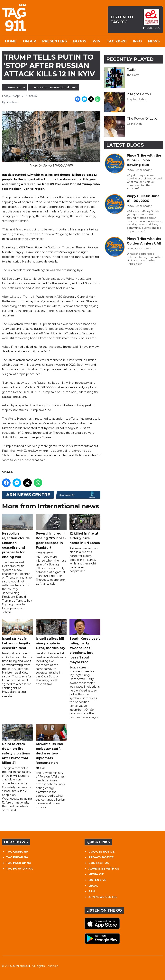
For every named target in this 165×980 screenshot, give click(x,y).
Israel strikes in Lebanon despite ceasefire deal (17, 635)
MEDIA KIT (96, 874)
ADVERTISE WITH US (104, 869)
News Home (17, 87)
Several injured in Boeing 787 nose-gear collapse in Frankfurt (51, 532)
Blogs (80, 41)
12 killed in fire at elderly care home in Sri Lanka (85, 529)
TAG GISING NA (17, 852)
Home (11, 41)
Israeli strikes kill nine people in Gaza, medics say (51, 635)
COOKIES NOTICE (101, 852)
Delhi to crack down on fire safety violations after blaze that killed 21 (17, 744)
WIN (96, 41)
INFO (137, 41)
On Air (29, 41)
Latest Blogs (125, 145)
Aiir (28, 966)
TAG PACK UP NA (18, 863)
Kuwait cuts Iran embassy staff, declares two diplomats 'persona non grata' (51, 747)
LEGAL (93, 886)
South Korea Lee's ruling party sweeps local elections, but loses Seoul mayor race (85, 642)
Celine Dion (134, 124)
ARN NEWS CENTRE (103, 897)
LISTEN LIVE (97, 880)
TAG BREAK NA (17, 857)
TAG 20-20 (117, 41)
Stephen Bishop (137, 99)
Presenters (55, 41)
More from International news (56, 87)
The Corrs (133, 75)
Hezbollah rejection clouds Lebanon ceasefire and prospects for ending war (17, 536)
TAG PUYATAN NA (19, 869)
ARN (92, 891)
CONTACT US (99, 863)
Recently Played (130, 59)
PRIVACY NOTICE (101, 857)
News (154, 41)
